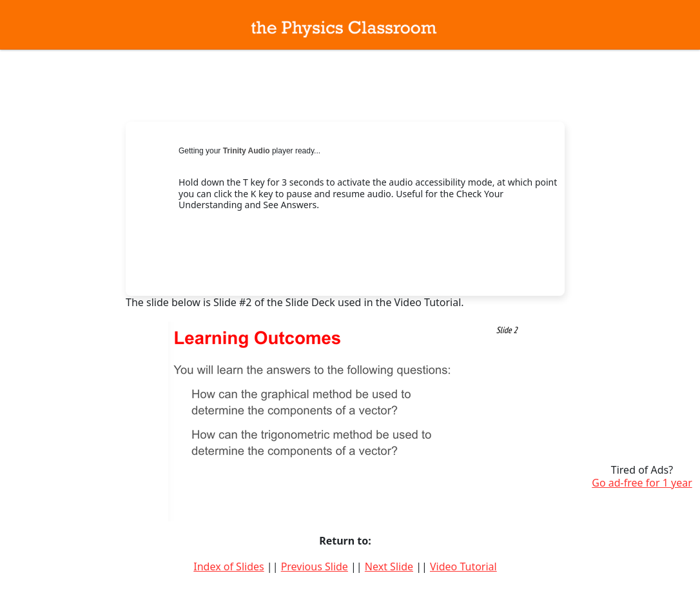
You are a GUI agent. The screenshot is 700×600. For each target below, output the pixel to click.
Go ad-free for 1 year (642, 483)
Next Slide (389, 566)
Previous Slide (315, 566)
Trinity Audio (247, 151)
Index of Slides (228, 566)
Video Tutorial (463, 566)
